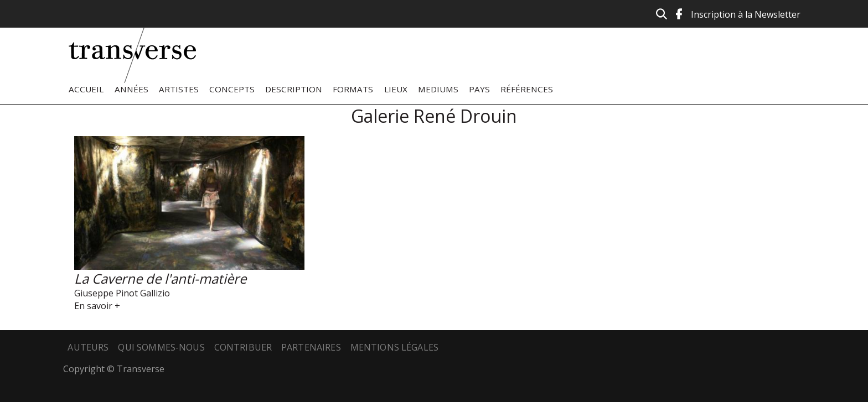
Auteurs (88, 347)
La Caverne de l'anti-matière (160, 278)
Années (131, 89)
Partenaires (311, 347)
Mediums (438, 89)
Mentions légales (395, 347)
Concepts (232, 89)
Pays (479, 89)
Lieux (396, 89)
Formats (353, 89)
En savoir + (97, 306)
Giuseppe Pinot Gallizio (122, 293)
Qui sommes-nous (161, 347)
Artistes (179, 89)
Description (294, 89)
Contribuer (243, 347)
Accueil (86, 89)
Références (527, 89)
